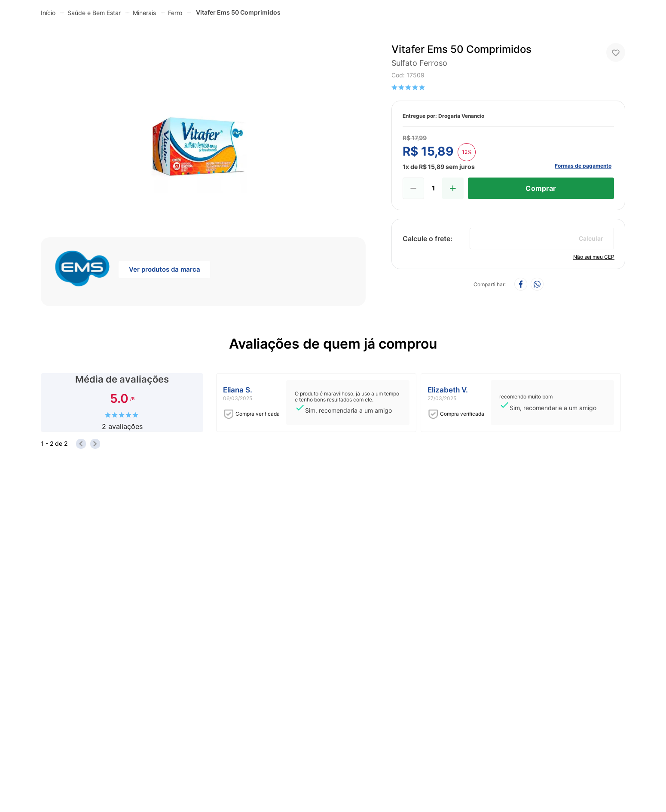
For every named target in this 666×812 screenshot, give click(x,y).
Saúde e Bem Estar (94, 13)
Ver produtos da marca (165, 269)
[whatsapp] (537, 285)
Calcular (591, 238)
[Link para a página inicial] (48, 12)
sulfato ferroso (419, 63)
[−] (413, 188)
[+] (453, 188)
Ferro (175, 13)
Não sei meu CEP (594, 257)
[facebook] (521, 285)
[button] (203, 125)
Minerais (144, 13)
